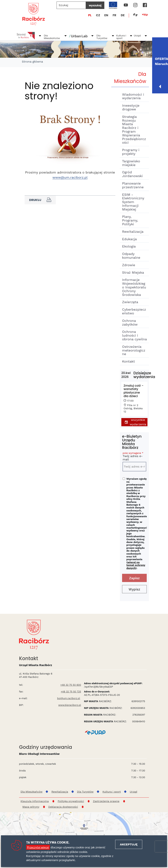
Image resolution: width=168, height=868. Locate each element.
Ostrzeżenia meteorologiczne (134, 350)
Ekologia (129, 246)
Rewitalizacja (133, 232)
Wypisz (134, 589)
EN (106, 15)
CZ (98, 15)
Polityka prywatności (71, 801)
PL (90, 15)
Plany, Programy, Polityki (130, 220)
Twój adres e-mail (134, 457)
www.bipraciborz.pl (70, 705)
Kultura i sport (121, 37)
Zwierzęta (130, 302)
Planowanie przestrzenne (133, 185)
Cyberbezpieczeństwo (134, 311)
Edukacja (129, 239)
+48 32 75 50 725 (71, 692)
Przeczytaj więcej (38, 847)
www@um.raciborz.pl (70, 177)
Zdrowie (129, 265)
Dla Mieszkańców (52, 37)
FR (115, 15)
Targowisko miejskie (131, 163)
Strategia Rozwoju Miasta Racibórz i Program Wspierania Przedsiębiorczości (134, 130)
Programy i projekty (131, 152)
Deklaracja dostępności (63, 807)
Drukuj (40, 200)
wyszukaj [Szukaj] (95, 5)
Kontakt (128, 361)
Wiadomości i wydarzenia (133, 96)
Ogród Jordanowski (132, 174)
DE (123, 15)
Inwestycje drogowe (131, 107)
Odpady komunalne (131, 256)
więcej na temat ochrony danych (136, 565)
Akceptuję (129, 844)
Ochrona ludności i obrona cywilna (134, 335)
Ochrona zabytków (130, 322)
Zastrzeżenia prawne (106, 801)
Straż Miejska (133, 272)
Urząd (137, 36)
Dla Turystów (102, 37)
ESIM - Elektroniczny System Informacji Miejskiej (133, 202)
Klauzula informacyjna (35, 801)
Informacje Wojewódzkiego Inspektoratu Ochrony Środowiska (134, 287)
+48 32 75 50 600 (71, 685)
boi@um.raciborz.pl (69, 698)
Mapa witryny (31, 807)
